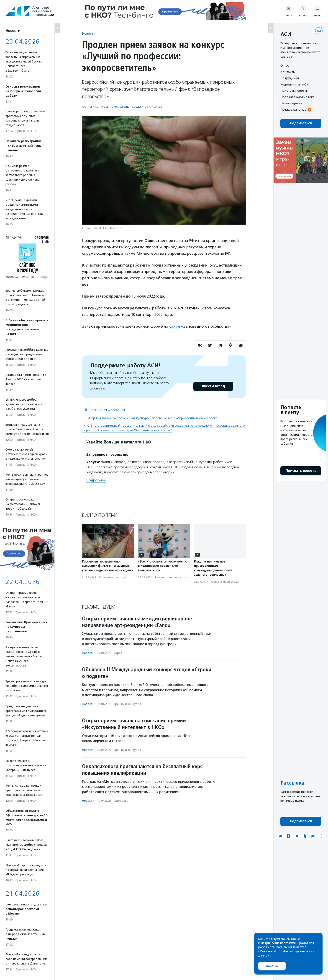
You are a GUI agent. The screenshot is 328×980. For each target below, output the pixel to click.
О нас (284, 65)
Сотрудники (290, 78)
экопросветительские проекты (197, 418)
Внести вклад (213, 386)
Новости (89, 33)
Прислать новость (294, 91)
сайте (175, 326)
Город (119, 653)
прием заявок (101, 418)
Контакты (288, 72)
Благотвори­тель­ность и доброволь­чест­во (184, 577)
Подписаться (301, 123)
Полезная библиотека (297, 97)
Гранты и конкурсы (96, 107)
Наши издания (291, 103)
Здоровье (121, 801)
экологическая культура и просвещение (143, 418)
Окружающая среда (126, 107)
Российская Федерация (107, 410)
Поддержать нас (293, 109)
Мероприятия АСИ (295, 84)
